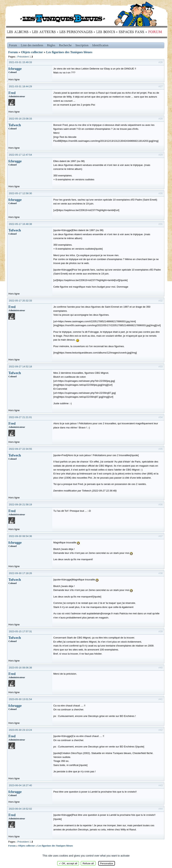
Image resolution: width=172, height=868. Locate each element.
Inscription (82, 45)
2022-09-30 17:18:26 (20, 573)
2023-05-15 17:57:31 (20, 631)
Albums (19, 32)
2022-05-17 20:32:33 (20, 301)
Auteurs (45, 32)
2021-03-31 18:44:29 (20, 86)
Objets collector (32, 52)
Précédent (23, 57)
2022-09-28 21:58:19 (20, 504)
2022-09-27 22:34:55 (20, 449)
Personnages (76, 32)
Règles (51, 45)
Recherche (66, 45)
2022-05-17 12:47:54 (20, 155)
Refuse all (88, 863)
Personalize (107, 863)
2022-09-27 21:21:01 (20, 417)
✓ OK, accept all (68, 863)
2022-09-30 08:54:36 (20, 536)
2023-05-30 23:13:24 (20, 730)
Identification (100, 45)
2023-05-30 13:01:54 (20, 699)
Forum (154, 32)
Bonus (105, 32)
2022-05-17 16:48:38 (20, 224)
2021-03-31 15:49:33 (20, 62)
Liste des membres (32, 45)
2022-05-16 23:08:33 (20, 119)
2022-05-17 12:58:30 (20, 193)
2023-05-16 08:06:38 (20, 668)
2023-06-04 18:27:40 (20, 785)
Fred (12, 93)
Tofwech (15, 125)
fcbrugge (15, 69)
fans (131, 32)
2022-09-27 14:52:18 (20, 367)
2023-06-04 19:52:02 (20, 809)
